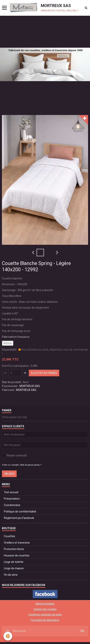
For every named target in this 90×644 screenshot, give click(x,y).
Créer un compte (10, 465)
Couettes (9, 536)
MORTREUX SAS (30, 386)
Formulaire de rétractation (45, 620)
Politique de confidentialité (20, 512)
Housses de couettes (17, 555)
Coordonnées (12, 505)
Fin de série (11, 575)
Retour (8, 343)
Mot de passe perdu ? (31, 465)
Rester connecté (14, 455)
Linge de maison (14, 568)
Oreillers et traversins (17, 543)
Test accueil (11, 492)
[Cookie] (8, 636)
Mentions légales (45, 604)
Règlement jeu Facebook (19, 518)
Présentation (12, 499)
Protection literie (14, 549)
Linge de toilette (14, 562)
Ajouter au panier (44, 373)
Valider (9, 474)
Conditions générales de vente (45, 615)
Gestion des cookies (45, 609)
